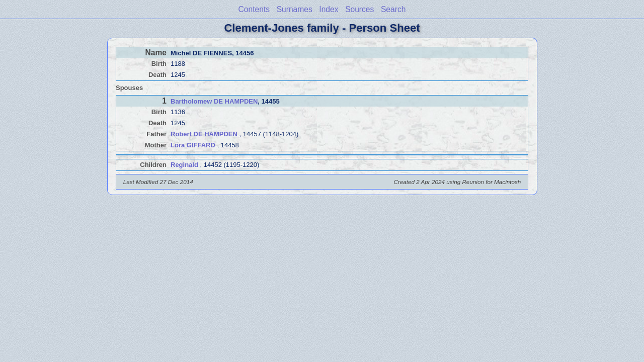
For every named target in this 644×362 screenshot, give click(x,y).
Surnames (295, 9)
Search (393, 9)
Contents (254, 9)
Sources (359, 9)
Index (329, 9)
